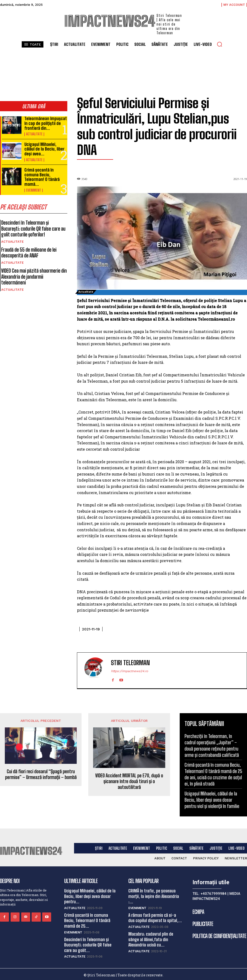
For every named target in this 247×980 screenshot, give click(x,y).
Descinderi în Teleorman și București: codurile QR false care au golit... (87, 943)
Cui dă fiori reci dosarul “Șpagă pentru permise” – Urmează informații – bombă (41, 774)
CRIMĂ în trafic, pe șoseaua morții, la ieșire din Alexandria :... (154, 896)
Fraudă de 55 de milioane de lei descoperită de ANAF (28, 249)
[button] (220, 44)
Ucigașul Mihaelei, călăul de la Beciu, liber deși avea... (45, 148)
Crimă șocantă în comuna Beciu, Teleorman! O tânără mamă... (42, 175)
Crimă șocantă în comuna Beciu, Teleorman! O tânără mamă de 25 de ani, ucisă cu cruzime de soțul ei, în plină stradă (213, 774)
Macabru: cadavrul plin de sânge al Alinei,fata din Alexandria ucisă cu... (151, 938)
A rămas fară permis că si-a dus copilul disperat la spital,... (156, 917)
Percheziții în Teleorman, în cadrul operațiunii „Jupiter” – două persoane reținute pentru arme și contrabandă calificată (212, 745)
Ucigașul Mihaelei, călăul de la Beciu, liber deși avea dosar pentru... (89, 896)
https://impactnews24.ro (130, 671)
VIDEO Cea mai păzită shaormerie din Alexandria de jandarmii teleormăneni (34, 270)
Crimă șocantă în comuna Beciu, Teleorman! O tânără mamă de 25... (87, 919)
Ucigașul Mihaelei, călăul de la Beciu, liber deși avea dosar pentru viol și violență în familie (212, 800)
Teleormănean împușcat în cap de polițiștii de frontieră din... (45, 123)
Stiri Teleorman (130, 663)
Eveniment (34, 188)
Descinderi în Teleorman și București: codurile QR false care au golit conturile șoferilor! (34, 226)
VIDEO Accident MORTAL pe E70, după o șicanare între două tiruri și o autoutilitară (129, 781)
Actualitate (34, 133)
